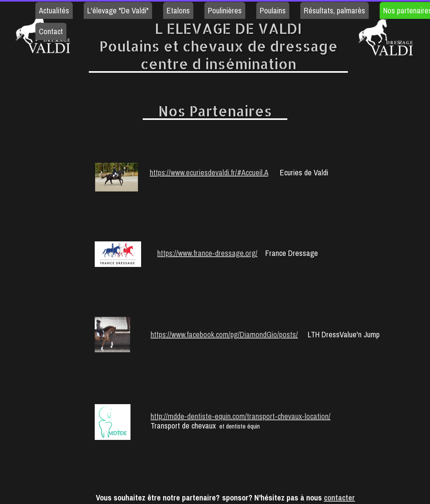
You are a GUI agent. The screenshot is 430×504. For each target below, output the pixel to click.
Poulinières (225, 10)
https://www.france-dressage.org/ (207, 253)
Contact (51, 31)
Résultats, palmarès (334, 10)
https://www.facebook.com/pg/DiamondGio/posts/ (224, 334)
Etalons (178, 10)
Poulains (273, 10)
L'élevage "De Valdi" (118, 10)
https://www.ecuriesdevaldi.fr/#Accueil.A (209, 172)
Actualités (54, 10)
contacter (339, 498)
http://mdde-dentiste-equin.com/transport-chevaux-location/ (241, 416)
